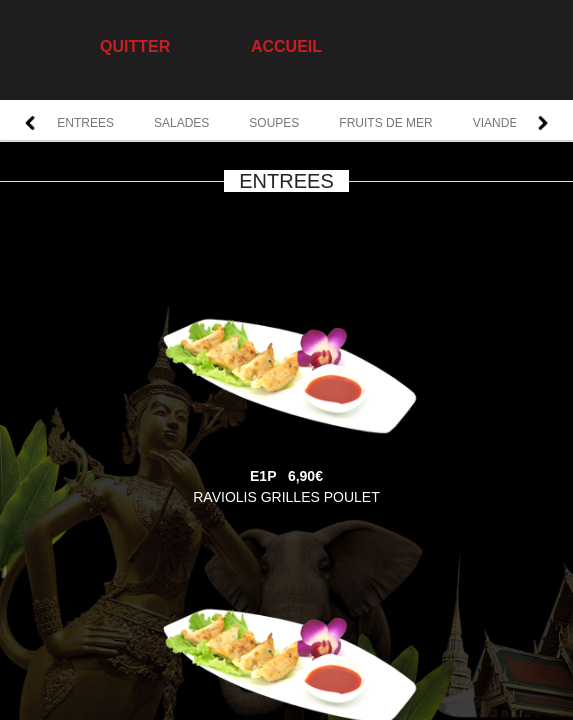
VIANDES (499, 123)
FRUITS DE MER (385, 123)
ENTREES (85, 123)
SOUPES (274, 123)
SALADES (181, 123)
